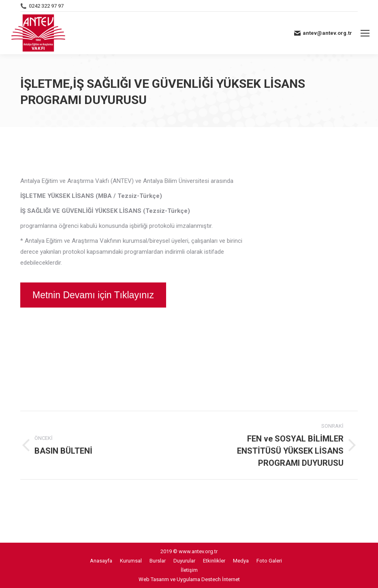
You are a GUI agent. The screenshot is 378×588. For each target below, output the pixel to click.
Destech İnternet (221, 579)
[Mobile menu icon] (365, 33)
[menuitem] (101, 561)
